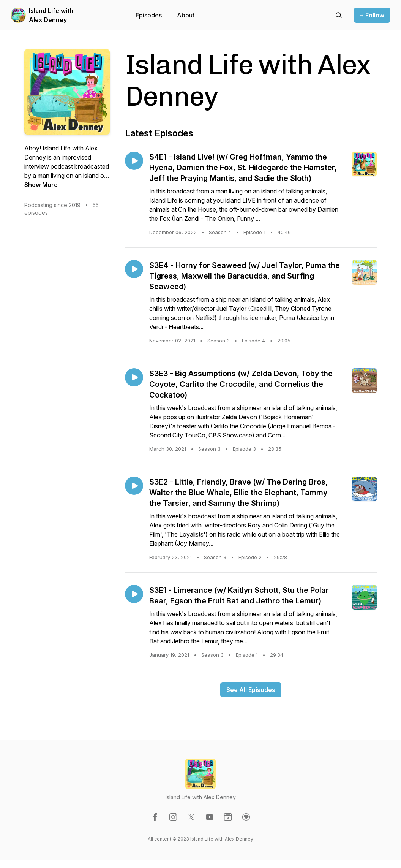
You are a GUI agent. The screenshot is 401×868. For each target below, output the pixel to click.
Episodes (149, 15)
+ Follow (372, 15)
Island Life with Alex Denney (51, 15)
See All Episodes (251, 690)
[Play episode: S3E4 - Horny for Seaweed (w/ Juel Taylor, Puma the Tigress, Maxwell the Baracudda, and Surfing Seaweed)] (134, 269)
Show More (41, 185)
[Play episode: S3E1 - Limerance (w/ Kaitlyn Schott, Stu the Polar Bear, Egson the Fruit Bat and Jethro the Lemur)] (134, 594)
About (186, 15)
